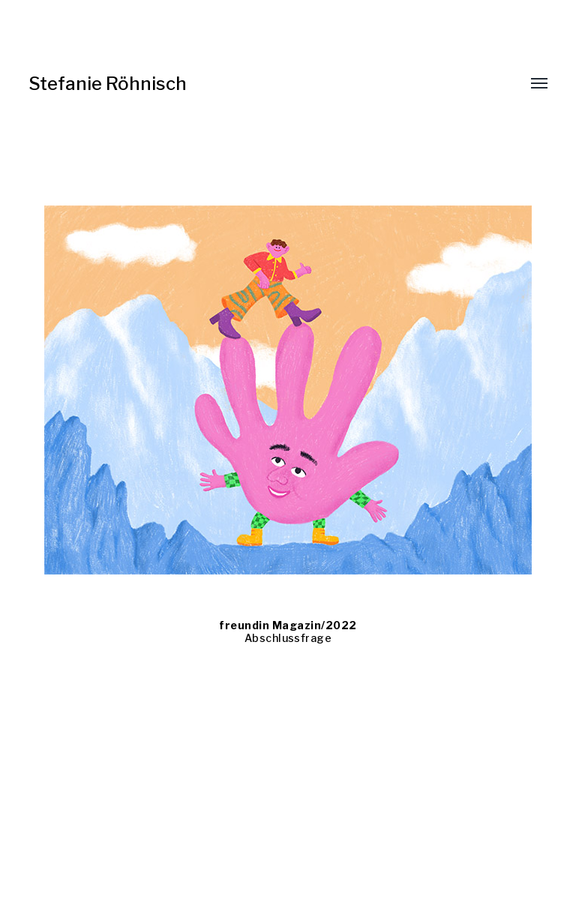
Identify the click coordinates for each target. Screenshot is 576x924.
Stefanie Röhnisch (108, 84)
